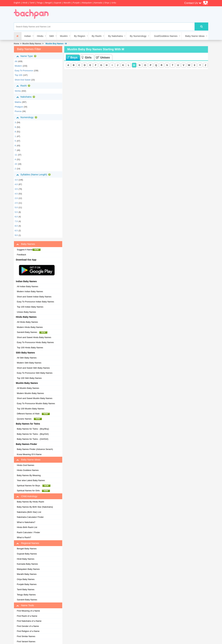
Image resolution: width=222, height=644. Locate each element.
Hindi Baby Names (26, 559)
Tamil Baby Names (26, 589)
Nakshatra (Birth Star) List (29, 512)
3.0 (16, 180)
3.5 (16, 189)
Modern (18, 66)
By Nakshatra (115, 36)
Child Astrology (27, 496)
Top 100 (18, 75)
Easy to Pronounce (24, 71)
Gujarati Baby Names (27, 554)
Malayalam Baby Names (28, 569)
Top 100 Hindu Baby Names (30, 348)
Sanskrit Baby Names (32, 332)
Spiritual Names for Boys (34, 486)
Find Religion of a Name (28, 631)
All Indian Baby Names (28, 286)
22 (16, 164)
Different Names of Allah (33, 414)
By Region (80, 36)
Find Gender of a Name (28, 626)
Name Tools (25, 605)
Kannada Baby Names (27, 564)
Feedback (21, 255)
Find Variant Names (26, 641)
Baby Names (26, 244)
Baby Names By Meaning (29, 475)
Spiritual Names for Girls (33, 491)
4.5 (16, 194)
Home (16, 44)
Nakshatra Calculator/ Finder (30, 517)
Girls (87, 58)
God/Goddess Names (166, 36)
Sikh (52, 36)
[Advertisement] (112, 14)
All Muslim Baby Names (28, 388)
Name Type (27, 56)
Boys (72, 58)
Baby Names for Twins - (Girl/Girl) (33, 439)
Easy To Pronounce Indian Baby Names (35, 302)
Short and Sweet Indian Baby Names (34, 297)
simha (18, 91)
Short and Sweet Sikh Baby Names (33, 368)
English (17, 3)
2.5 (16, 203)
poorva (18, 111)
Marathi (67, 3)
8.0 (16, 226)
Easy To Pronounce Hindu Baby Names (35, 342)
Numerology (27, 117)
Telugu (40, 3)
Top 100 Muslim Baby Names (31, 409)
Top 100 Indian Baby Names (30, 307)
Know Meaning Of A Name (29, 454)
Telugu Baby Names (26, 595)
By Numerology (138, 36)
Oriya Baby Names (26, 579)
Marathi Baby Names (27, 574)
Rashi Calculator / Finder (28, 532)
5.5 (16, 212)
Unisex (103, 58)
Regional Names (28, 543)
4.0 (16, 184)
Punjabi (76, 3)
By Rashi (97, 36)
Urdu (114, 3)
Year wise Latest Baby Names (31, 480)
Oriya (107, 3)
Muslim (64, 36)
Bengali (48, 3)
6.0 (16, 217)
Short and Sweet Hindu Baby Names (34, 337)
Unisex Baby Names (26, 312)
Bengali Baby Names (27, 549)
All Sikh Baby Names (27, 358)
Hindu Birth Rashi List (27, 527)
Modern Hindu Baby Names (30, 327)
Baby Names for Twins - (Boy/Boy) (33, 429)
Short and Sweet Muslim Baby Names (35, 398)
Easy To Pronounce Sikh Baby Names (35, 373)
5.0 (16, 207)
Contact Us (193, 3)
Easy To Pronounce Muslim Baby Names (36, 403)
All (16, 61)
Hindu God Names (26, 465)
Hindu (40, 36)
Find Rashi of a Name (27, 616)
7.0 (16, 221)
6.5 (16, 231)
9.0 (16, 235)
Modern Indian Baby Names (30, 291)
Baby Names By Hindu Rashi (30, 502)
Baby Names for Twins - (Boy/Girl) (33, 434)
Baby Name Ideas (195, 36)
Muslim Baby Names (32, 44)
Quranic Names (29, 419)
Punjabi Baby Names (27, 584)
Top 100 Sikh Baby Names (29, 378)
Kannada (98, 3)
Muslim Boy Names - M (56, 44)
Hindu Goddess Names (28, 470)
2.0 (16, 198)
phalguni (19, 107)
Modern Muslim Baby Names (30, 393)
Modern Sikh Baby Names (29, 363)
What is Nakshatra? (26, 522)
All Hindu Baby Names (27, 322)
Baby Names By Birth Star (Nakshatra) (35, 507)
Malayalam (87, 3)
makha (18, 102)
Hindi (25, 3)
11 (16, 155)
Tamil (32, 3)
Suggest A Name (29, 250)
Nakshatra (26, 97)
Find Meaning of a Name (28, 611)
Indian (28, 36)
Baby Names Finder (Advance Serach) (35, 449)
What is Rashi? (24, 537)
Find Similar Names (26, 636)
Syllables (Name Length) (34, 175)
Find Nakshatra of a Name (29, 621)
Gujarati (58, 3)
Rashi (24, 86)
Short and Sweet (23, 80)
